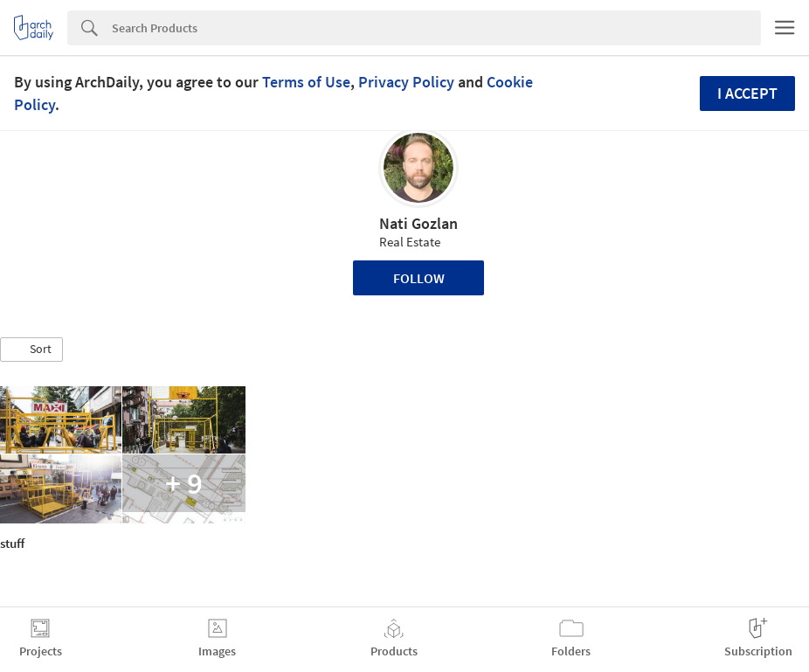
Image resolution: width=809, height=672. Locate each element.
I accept (747, 93)
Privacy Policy (406, 82)
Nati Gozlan (418, 223)
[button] (31, 350)
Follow (419, 278)
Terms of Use (306, 82)
